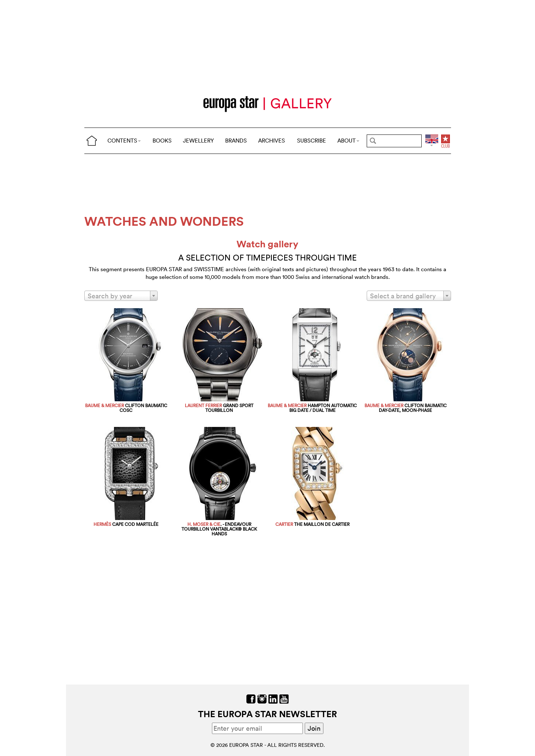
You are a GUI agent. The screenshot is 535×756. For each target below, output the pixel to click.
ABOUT (348, 141)
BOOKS (162, 141)
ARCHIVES (272, 141)
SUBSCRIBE (312, 141)
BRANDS (236, 141)
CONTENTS (124, 141)
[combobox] (121, 296)
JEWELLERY (198, 141)
